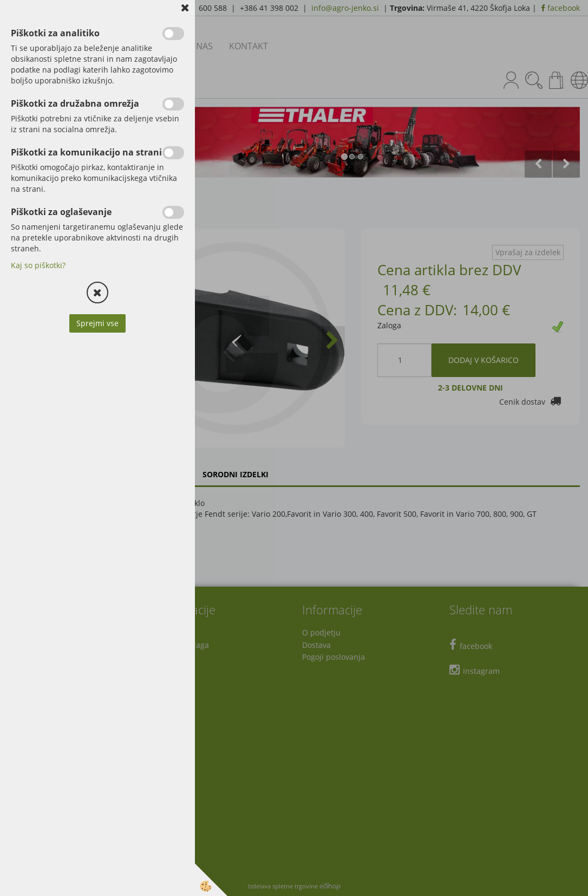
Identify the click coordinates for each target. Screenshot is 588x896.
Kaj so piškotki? (38, 265)
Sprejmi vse (97, 323)
